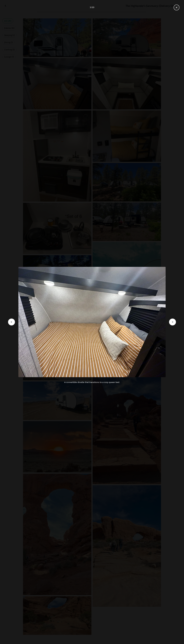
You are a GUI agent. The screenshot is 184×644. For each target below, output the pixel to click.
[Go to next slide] (172, 322)
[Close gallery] (177, 7)
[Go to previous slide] (11, 322)
